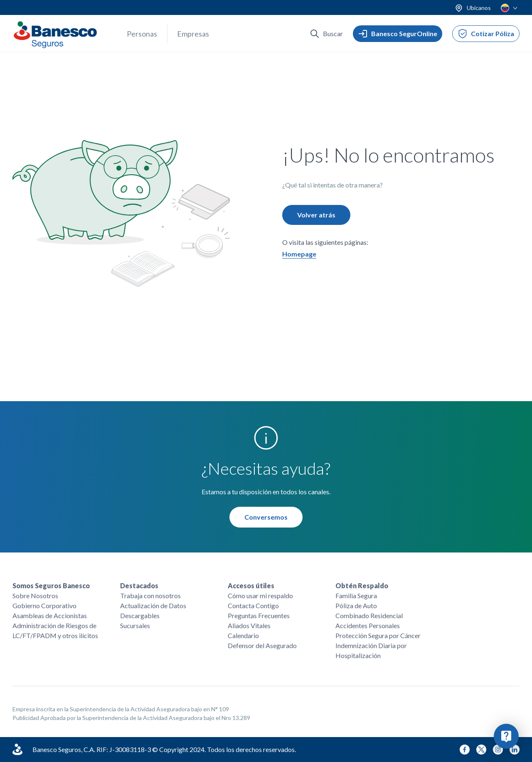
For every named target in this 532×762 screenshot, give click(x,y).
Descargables (140, 615)
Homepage (299, 254)
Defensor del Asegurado (262, 645)
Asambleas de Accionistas (50, 615)
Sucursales (135, 625)
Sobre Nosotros (35, 596)
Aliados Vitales (249, 625)
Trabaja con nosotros (150, 596)
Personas (142, 34)
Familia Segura (356, 596)
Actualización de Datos (153, 605)
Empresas (193, 34)
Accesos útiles (251, 586)
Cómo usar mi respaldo (260, 596)
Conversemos (266, 517)
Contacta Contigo (253, 605)
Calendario (243, 635)
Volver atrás (316, 215)
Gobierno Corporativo (44, 605)
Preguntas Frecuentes (259, 615)
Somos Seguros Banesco (51, 586)
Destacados (139, 586)
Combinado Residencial (369, 615)
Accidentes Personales (368, 625)
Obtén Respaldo (362, 586)
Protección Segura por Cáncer (378, 635)
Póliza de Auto (356, 605)
